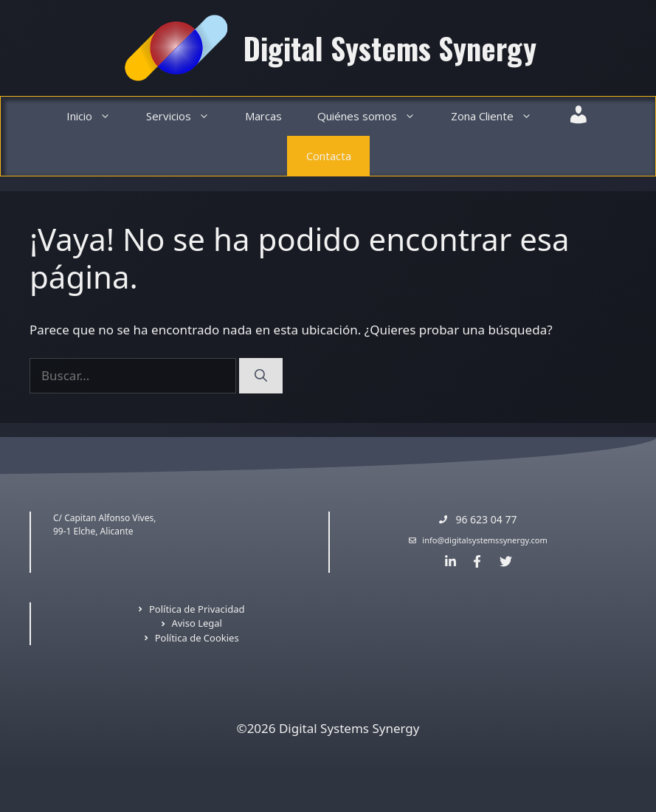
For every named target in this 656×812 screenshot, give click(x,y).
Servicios (187, 116)
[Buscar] (261, 376)
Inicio (97, 116)
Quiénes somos (375, 116)
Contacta (329, 156)
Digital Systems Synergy (390, 48)
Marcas (263, 116)
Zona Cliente (500, 116)
